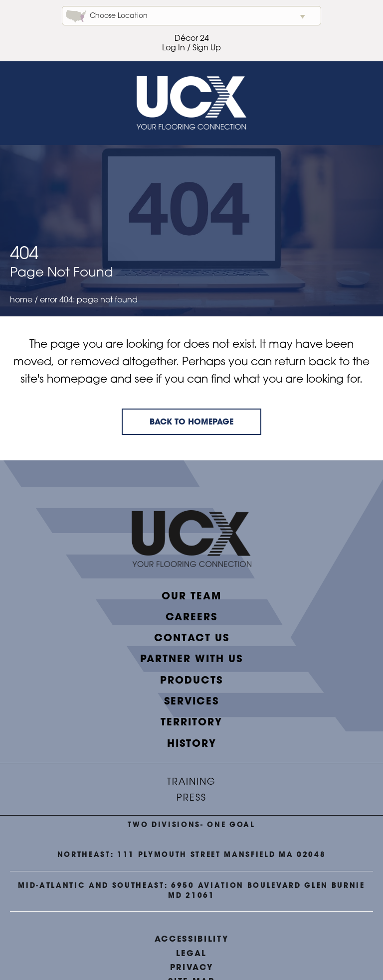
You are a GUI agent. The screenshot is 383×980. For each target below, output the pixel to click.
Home (21, 300)
